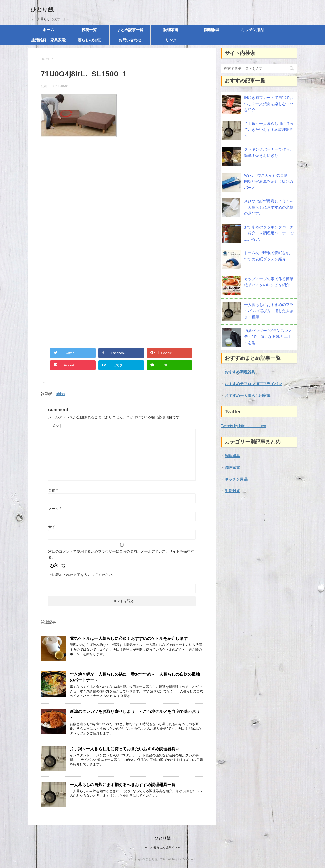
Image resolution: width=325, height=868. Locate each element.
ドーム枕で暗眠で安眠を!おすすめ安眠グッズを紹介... (267, 256)
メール (55, 509)
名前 (53, 490)
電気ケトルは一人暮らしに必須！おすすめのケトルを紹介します (129, 639)
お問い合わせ (130, 40)
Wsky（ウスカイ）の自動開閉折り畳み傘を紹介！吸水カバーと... (269, 181)
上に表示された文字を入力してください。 (82, 575)
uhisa (60, 394)
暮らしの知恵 (89, 40)
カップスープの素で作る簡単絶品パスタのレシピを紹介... (269, 282)
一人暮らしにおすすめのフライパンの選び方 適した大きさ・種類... (269, 311)
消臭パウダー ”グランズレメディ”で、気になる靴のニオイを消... (268, 337)
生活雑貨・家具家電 (48, 40)
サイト (54, 527)
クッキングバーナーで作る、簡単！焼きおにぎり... (269, 152)
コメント (55, 426)
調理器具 (212, 30)
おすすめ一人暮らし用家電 (248, 395)
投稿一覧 (89, 30)
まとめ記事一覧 (130, 30)
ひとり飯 (42, 10)
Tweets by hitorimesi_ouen (243, 426)
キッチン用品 (253, 30)
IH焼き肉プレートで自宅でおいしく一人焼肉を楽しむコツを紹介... (269, 104)
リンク (171, 40)
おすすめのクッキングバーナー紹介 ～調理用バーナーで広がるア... (269, 233)
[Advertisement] (122, 196)
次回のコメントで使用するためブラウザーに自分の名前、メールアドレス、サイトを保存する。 (121, 554)
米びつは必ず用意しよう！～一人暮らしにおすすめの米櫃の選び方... (269, 207)
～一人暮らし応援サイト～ (162, 847)
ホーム (48, 30)
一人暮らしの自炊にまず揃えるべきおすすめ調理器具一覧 (123, 785)
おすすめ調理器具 (240, 372)
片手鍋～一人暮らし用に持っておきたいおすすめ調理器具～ (125, 749)
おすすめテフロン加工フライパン (253, 384)
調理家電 (171, 30)
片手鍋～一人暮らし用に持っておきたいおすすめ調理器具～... (269, 130)
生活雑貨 (232, 491)
